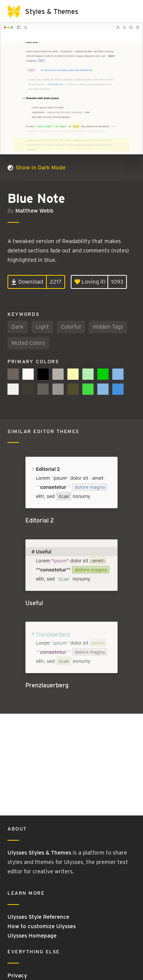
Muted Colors (28, 343)
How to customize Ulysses (42, 926)
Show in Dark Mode (36, 168)
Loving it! (90, 282)
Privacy (17, 975)
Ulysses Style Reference (38, 917)
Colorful (71, 327)
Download (27, 282)
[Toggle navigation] (128, 11)
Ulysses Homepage (32, 936)
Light (42, 327)
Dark (18, 327)
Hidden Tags (108, 327)
